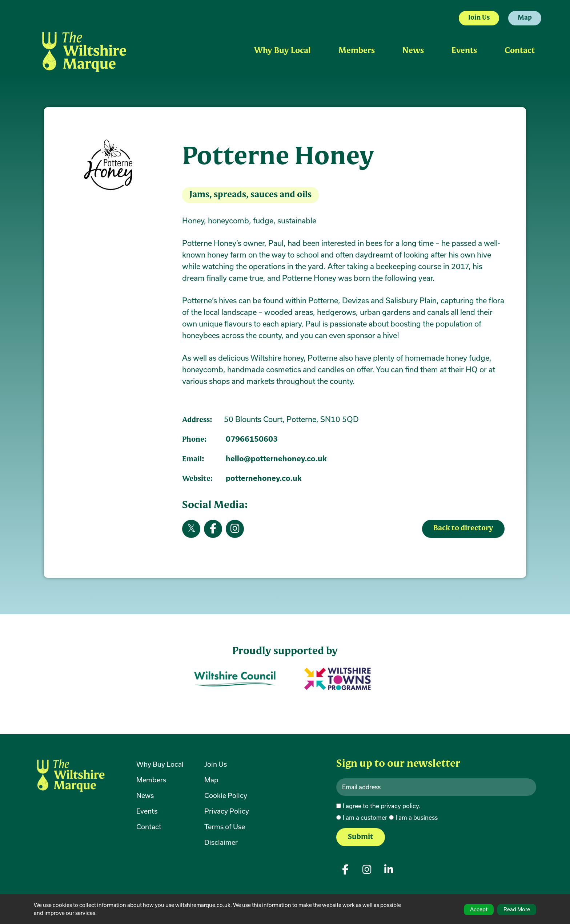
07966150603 (252, 439)
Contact (520, 51)
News (413, 51)
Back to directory (463, 529)
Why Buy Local (282, 51)
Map (525, 18)
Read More (517, 909)
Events (464, 51)
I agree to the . (382, 806)
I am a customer (365, 817)
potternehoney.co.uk (264, 478)
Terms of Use (225, 827)
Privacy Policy (227, 811)
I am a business (417, 817)
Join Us (479, 18)
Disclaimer (221, 842)
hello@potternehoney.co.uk (276, 459)
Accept (479, 909)
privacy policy (400, 806)
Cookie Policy (226, 795)
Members (357, 51)
